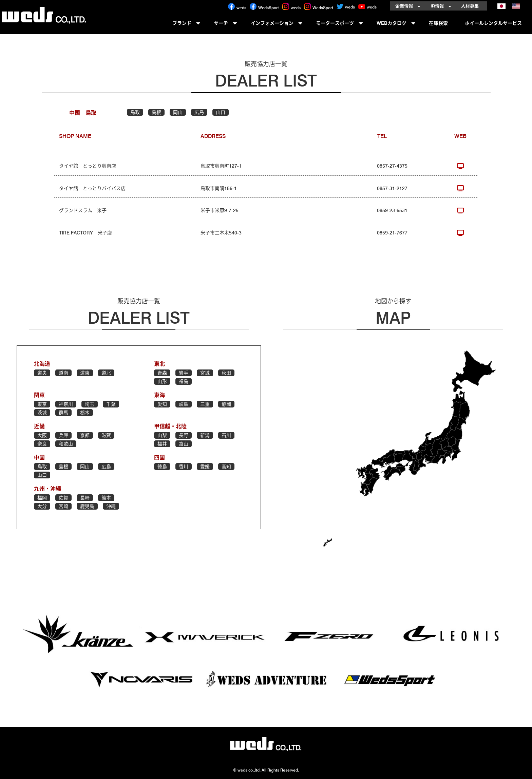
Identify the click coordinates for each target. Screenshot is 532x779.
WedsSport (264, 8)
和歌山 (66, 444)
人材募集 (472, 6)
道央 (42, 373)
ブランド (186, 22)
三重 (205, 404)
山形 (162, 381)
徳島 (162, 467)
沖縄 (111, 506)
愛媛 (205, 467)
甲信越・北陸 (170, 426)
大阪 (42, 435)
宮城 (205, 373)
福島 (184, 381)
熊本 (106, 498)
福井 (162, 444)
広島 (199, 112)
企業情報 (408, 6)
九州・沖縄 (47, 489)
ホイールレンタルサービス (495, 22)
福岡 (42, 498)
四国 (159, 458)
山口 (221, 112)
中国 (39, 458)
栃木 (85, 413)
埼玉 (90, 404)
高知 (226, 467)
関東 (39, 395)
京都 (85, 435)
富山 (184, 444)
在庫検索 (440, 22)
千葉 (111, 404)
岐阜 (184, 404)
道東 (85, 373)
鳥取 (135, 112)
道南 (63, 373)
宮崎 (63, 506)
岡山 (178, 112)
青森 (162, 373)
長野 (184, 435)
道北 (106, 373)
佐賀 (63, 498)
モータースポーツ (339, 22)
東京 (42, 404)
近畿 (39, 426)
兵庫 (63, 435)
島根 (156, 112)
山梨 (162, 435)
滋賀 (106, 435)
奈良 (42, 444)
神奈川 (66, 404)
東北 (159, 364)
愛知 (162, 404)
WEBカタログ (396, 22)
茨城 (42, 413)
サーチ (225, 22)
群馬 (63, 413)
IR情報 (441, 6)
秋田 (226, 373)
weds (237, 8)
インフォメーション (277, 22)
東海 (159, 395)
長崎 (85, 498)
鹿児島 (87, 506)
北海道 (42, 364)
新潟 (205, 435)
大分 (42, 506)
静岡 (226, 404)
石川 (226, 435)
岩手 (184, 373)
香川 (184, 467)
